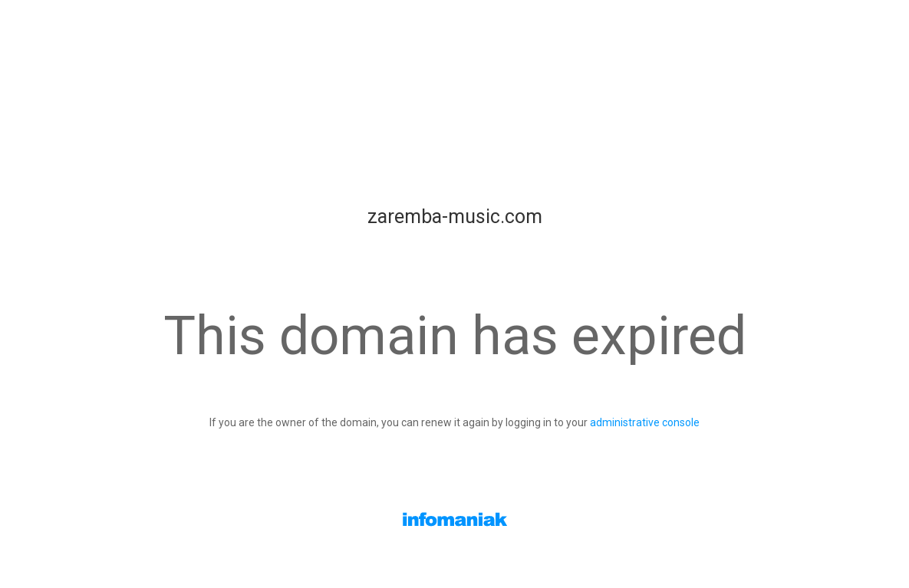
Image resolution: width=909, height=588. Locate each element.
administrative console (645, 422)
